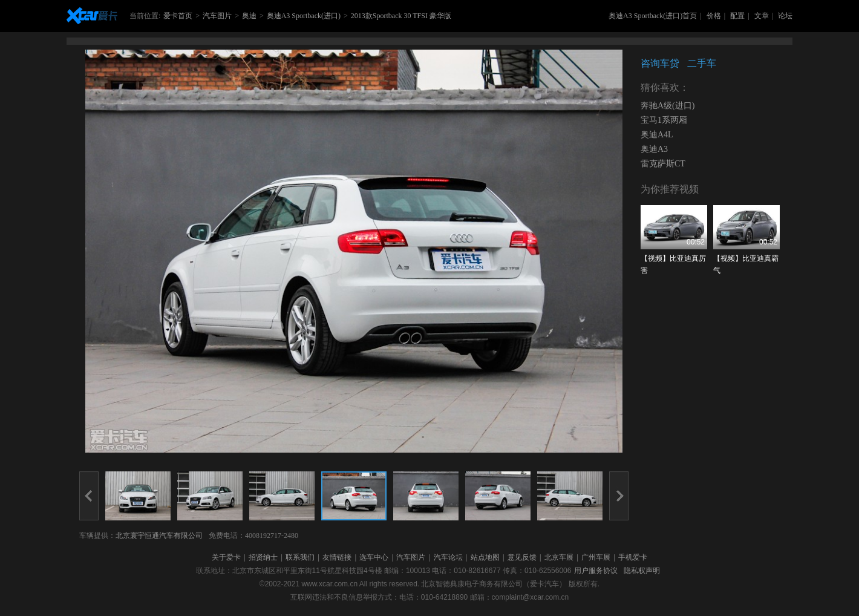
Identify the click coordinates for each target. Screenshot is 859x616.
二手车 (702, 63)
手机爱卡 (633, 557)
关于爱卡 (226, 557)
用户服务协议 (596, 571)
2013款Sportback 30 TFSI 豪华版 (401, 16)
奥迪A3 (654, 149)
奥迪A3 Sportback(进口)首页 (653, 16)
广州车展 (596, 557)
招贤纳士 (263, 557)
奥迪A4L (657, 135)
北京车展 (559, 557)
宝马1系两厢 (664, 120)
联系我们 (300, 557)
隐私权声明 (642, 571)
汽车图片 (217, 16)
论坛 (785, 16)
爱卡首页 (178, 16)
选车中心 (374, 557)
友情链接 (337, 557)
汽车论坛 (448, 557)
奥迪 (249, 16)
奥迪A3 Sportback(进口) (304, 16)
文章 (762, 16)
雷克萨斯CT (663, 164)
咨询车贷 (660, 63)
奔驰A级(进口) (668, 106)
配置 (737, 16)
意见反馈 (522, 557)
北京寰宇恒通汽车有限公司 (159, 536)
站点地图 (485, 557)
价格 (714, 16)
